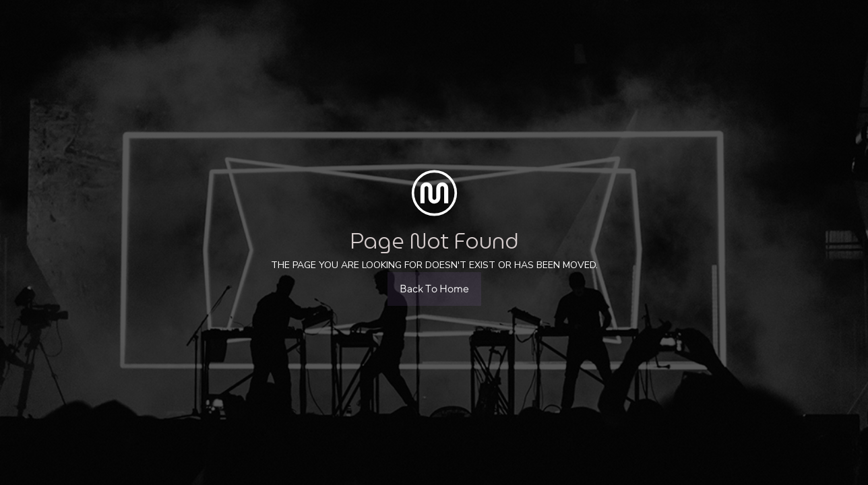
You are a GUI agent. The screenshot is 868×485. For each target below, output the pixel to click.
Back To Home (434, 289)
